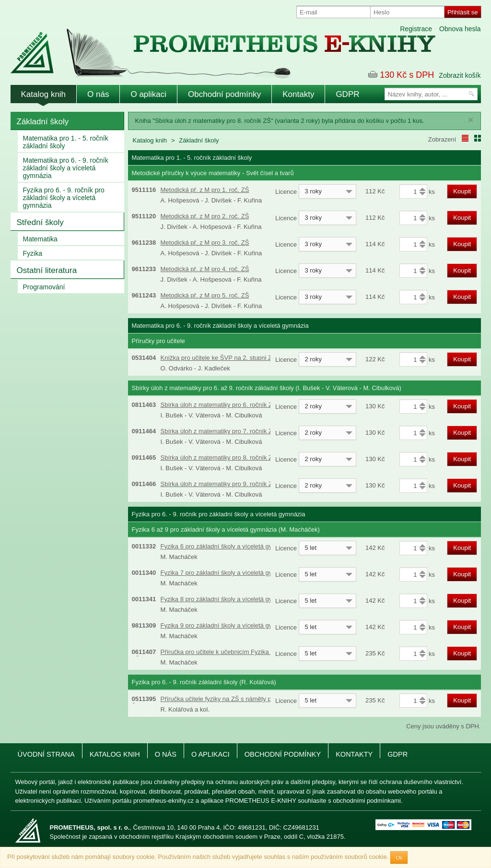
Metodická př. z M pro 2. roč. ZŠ (205, 216)
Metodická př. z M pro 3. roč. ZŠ (205, 243)
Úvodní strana (46, 754)
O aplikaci (148, 94)
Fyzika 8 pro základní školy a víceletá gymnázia (227, 599)
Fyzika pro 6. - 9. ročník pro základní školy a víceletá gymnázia (64, 198)
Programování (44, 287)
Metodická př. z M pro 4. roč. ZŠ (205, 269)
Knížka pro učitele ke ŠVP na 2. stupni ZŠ (218, 358)
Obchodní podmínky (224, 94)
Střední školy (40, 222)
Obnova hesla (460, 29)
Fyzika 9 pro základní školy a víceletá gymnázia (227, 625)
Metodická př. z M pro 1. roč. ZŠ (205, 190)
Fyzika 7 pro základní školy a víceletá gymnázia (227, 573)
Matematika (40, 239)
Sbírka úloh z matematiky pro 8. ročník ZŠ (219, 458)
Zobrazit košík (460, 75)
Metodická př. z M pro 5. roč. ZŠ (205, 295)
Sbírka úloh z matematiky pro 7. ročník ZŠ (219, 431)
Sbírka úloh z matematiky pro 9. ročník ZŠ (219, 484)
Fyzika (33, 253)
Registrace (416, 29)
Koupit (462, 191)
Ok (399, 857)
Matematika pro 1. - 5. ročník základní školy (66, 142)
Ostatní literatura (47, 270)
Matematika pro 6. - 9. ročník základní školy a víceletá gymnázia (66, 168)
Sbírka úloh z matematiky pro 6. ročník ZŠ (219, 405)
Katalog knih (44, 94)
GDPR (347, 94)
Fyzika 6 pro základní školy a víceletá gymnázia (227, 546)
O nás (98, 94)
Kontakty (298, 94)
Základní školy (43, 122)
